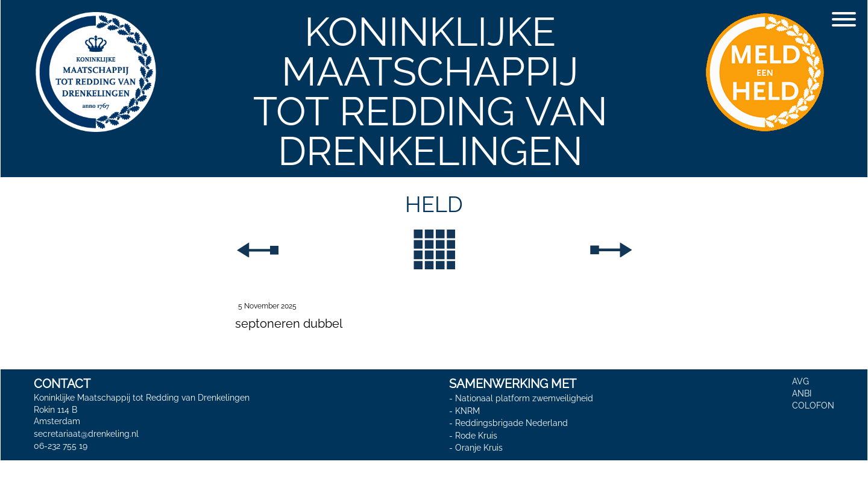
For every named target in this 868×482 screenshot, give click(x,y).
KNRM (467, 411)
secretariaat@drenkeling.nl (86, 434)
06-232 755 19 (61, 446)
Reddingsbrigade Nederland (511, 423)
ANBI (802, 393)
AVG (800, 381)
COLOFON (813, 405)
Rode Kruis (476, 436)
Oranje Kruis (479, 448)
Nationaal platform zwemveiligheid (524, 398)
